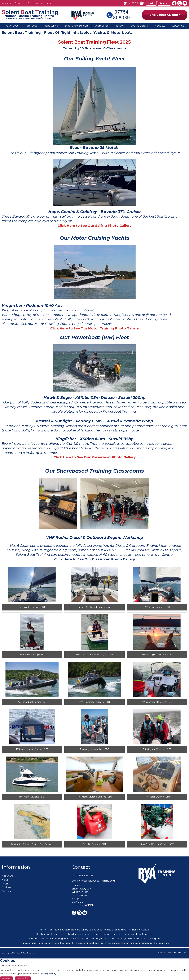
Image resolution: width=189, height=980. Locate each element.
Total (129, 3)
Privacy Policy (48, 974)
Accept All (6, 978)
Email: (75, 881)
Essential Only (23, 978)
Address (76, 886)
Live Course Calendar (165, 15)
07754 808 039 (84, 876)
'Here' (107, 324)
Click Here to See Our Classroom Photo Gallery (95, 559)
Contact (81, 867)
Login (151, 3)
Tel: (73, 876)
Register (164, 3)
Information (16, 867)
